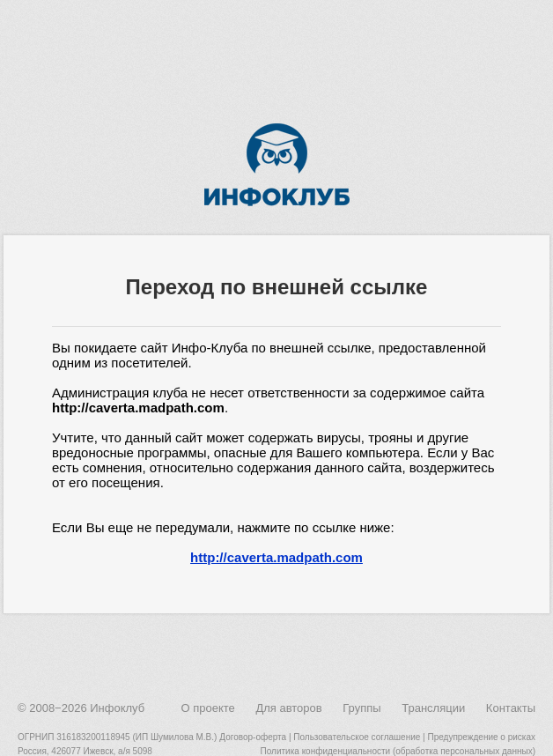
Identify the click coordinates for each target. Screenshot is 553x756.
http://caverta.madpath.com (276, 557)
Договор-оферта (253, 737)
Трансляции (433, 708)
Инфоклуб (117, 708)
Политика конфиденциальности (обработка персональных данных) (398, 751)
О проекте (207, 708)
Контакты (511, 708)
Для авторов (288, 708)
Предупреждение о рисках (481, 737)
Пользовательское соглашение (357, 737)
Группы (361, 708)
